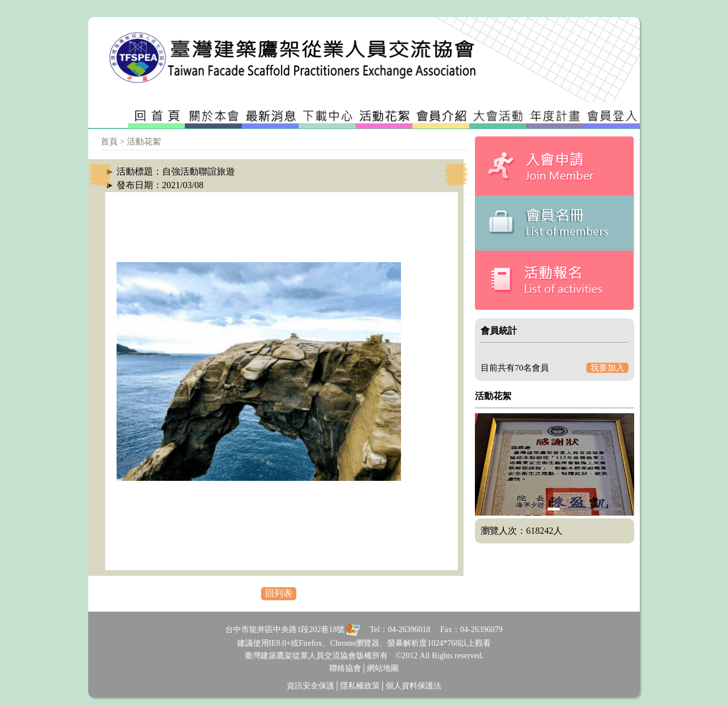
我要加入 (607, 368)
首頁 (109, 142)
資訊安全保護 (311, 686)
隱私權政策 (360, 686)
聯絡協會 (345, 668)
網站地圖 (383, 668)
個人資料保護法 (413, 686)
